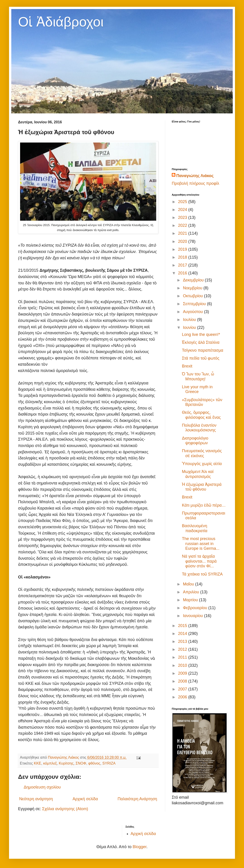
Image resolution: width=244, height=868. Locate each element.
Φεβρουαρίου (195, 608)
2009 (183, 673)
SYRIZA (109, 763)
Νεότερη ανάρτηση (36, 799)
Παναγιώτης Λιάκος (195, 176)
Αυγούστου (193, 312)
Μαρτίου (191, 600)
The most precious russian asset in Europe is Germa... (201, 544)
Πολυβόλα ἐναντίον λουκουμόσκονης (199, 428)
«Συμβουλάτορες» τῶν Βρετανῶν (202, 402)
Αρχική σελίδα (85, 799)
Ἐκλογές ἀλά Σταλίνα (201, 342)
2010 (183, 665)
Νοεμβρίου (193, 288)
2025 (183, 202)
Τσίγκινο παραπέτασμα (203, 350)
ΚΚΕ (37, 763)
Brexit (187, 366)
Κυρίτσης (66, 763)
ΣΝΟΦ (81, 763)
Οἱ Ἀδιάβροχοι (61, 22)
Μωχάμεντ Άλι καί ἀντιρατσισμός (198, 474)
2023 (183, 218)
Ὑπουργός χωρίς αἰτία (202, 464)
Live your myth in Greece (197, 389)
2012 (183, 649)
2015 (183, 626)
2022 (183, 225)
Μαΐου (189, 584)
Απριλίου (192, 592)
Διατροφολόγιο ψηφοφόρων (195, 441)
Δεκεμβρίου (194, 280)
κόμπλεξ (50, 763)
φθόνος (94, 763)
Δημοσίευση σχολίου (42, 787)
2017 (183, 265)
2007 (183, 689)
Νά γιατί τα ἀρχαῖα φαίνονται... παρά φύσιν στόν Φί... (199, 561)
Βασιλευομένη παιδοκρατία (195, 528)
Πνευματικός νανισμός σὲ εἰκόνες (202, 453)
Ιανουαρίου (193, 616)
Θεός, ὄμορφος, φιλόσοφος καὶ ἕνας (201, 415)
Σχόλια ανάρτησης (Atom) (65, 809)
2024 (183, 210)
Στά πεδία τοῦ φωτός (201, 358)
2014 (183, 634)
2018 (183, 257)
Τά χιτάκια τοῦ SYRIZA (202, 574)
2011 (183, 657)
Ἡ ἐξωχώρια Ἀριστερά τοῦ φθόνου (202, 487)
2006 (183, 697)
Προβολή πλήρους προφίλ (195, 183)
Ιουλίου (190, 320)
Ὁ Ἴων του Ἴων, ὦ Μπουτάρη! (198, 377)
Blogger (140, 847)
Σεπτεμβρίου (195, 304)
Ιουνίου (190, 328)
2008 (183, 681)
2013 (183, 641)
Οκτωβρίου (193, 296)
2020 (183, 241)
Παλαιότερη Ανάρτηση (137, 799)
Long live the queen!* (201, 335)
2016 (183, 273)
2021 (183, 233)
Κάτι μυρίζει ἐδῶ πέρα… (204, 505)
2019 (183, 249)
